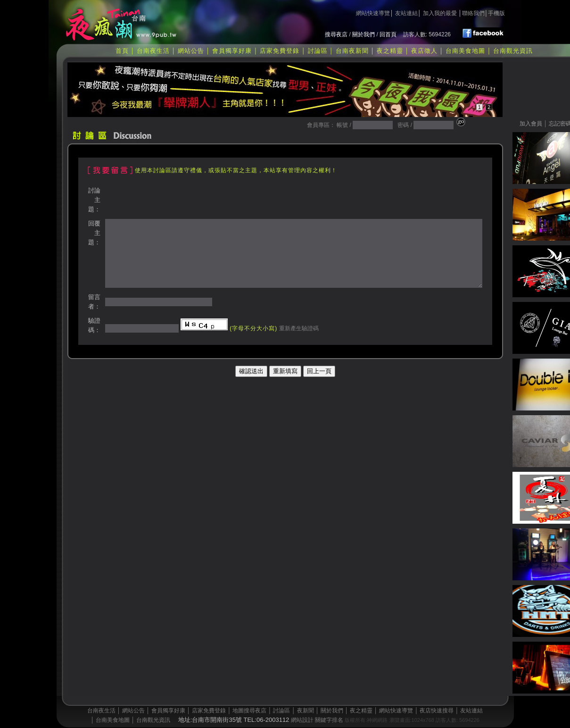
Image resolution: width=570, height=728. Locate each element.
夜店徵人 (424, 51)
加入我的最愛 (440, 13)
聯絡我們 (473, 13)
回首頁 (388, 34)
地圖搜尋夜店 (249, 711)
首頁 (122, 51)
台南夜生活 (153, 51)
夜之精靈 (390, 51)
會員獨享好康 (232, 51)
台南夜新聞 (352, 51)
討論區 (318, 51)
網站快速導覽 (373, 13)
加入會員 (531, 124)
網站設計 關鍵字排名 (317, 720)
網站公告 (191, 51)
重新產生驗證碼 (298, 328)
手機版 (496, 13)
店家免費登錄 (280, 51)
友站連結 (406, 13)
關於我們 (363, 34)
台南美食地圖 (465, 51)
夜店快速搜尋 (437, 711)
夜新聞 (306, 711)
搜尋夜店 (336, 34)
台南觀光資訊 (513, 51)
